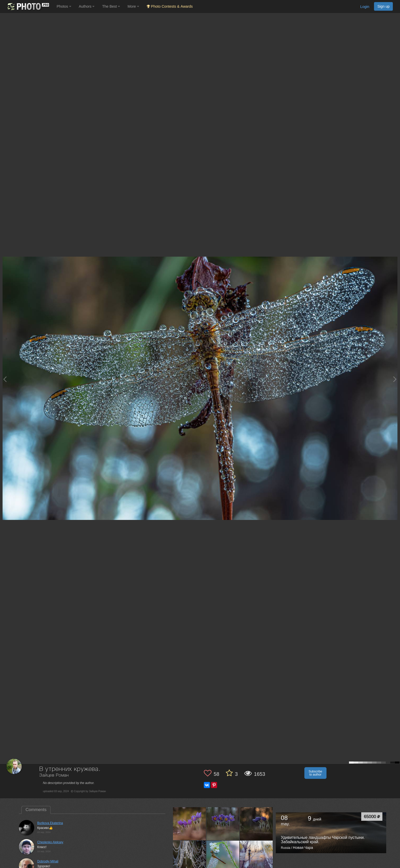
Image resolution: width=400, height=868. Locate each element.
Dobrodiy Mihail (48, 861)
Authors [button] (87, 6)
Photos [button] (64, 6)
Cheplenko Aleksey (50, 842)
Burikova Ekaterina (50, 823)
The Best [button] (111, 6)
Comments (36, 810)
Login (365, 7)
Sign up (383, 6)
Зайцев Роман (54, 775)
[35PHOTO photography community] (28, 7)
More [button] (133, 6)
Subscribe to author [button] (315, 773)
